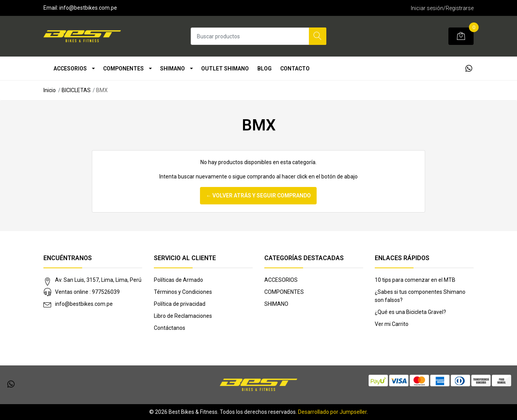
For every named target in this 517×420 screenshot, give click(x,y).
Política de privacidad (180, 304)
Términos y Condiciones (183, 292)
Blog (265, 69)
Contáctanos (170, 328)
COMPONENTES (123, 69)
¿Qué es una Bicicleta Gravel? (410, 312)
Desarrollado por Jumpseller (332, 412)
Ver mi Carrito (392, 324)
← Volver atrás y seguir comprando (258, 195)
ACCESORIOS (70, 69)
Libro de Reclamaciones (183, 316)
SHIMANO (172, 69)
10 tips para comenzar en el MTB (415, 280)
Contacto (295, 69)
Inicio (50, 90)
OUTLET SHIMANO (225, 69)
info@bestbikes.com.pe (84, 304)
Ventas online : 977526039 (87, 292)
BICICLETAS (76, 90)
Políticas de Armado (178, 280)
